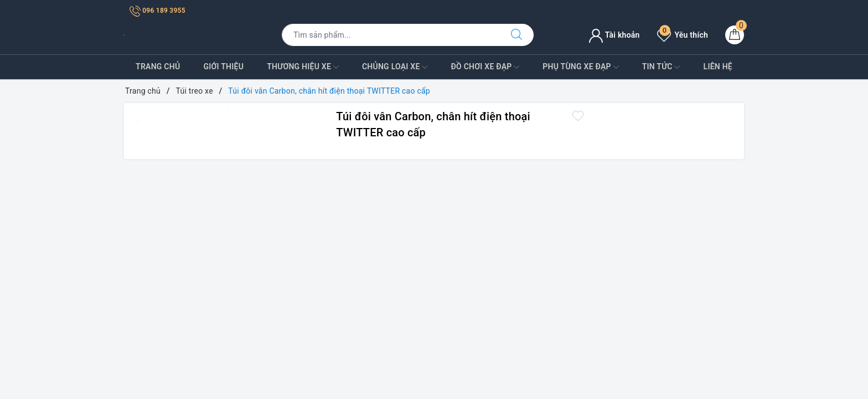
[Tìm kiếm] (516, 35)
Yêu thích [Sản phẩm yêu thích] (683, 35)
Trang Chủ (158, 66)
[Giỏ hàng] (735, 35)
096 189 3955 (157, 11)
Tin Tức (661, 67)
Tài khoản (614, 35)
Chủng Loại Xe (395, 67)
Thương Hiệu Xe (303, 67)
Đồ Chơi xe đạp (485, 67)
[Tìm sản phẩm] (391, 35)
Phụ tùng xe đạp (580, 67)
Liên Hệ (718, 66)
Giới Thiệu (223, 66)
